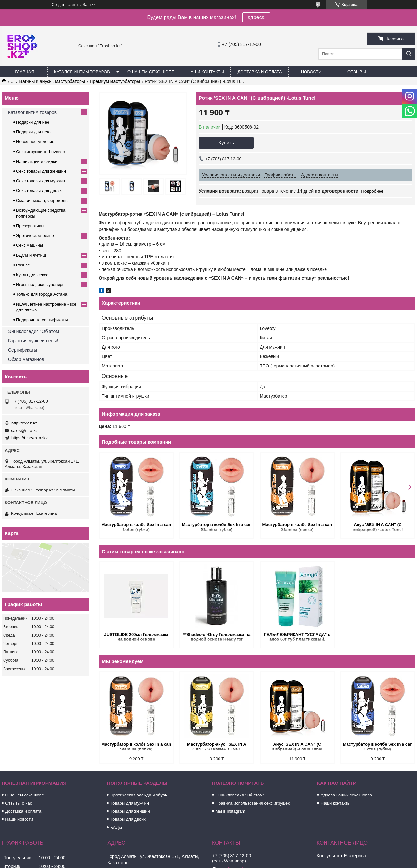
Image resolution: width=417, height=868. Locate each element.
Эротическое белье (35, 236)
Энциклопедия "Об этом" (34, 331)
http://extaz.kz (24, 423)
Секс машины (30, 245)
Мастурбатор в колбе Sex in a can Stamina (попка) (297, 527)
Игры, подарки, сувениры (41, 284)
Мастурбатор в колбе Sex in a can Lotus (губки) (136, 527)
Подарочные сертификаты (42, 320)
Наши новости (19, 819)
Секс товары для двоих (39, 191)
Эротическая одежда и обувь (139, 795)
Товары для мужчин (130, 803)
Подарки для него (33, 132)
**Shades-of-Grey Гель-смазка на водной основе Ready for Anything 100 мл (217, 637)
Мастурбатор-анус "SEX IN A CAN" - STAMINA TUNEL (217, 747)
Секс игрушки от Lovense (41, 152)
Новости (311, 72)
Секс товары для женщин (41, 171)
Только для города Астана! (42, 294)
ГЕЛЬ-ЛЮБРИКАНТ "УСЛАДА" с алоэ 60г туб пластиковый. (297, 637)
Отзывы (357, 72)
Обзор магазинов (26, 359)
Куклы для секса (32, 275)
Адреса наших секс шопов (346, 795)
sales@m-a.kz (24, 430)
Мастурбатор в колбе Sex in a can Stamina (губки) (217, 527)
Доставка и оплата (259, 72)
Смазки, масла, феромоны (42, 201)
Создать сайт (64, 5)
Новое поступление (35, 142)
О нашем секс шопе (151, 72)
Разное (23, 265)
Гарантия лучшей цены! (33, 341)
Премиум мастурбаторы (115, 81)
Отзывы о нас (19, 803)
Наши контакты (206, 72)
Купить (226, 143)
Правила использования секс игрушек (253, 803)
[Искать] (409, 54)
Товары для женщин (130, 811)
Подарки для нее (33, 122)
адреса (256, 17)
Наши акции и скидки (37, 161)
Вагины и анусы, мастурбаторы (52, 81)
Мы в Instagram (230, 811)
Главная (25, 72)
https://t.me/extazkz (29, 438)
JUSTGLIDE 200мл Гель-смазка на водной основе (136, 637)
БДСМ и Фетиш (31, 255)
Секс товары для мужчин (41, 181)
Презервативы (30, 226)
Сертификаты (22, 350)
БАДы (116, 827)
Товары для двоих (128, 819)
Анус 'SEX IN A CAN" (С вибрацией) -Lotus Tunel (378, 527)
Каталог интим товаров (82, 72)
